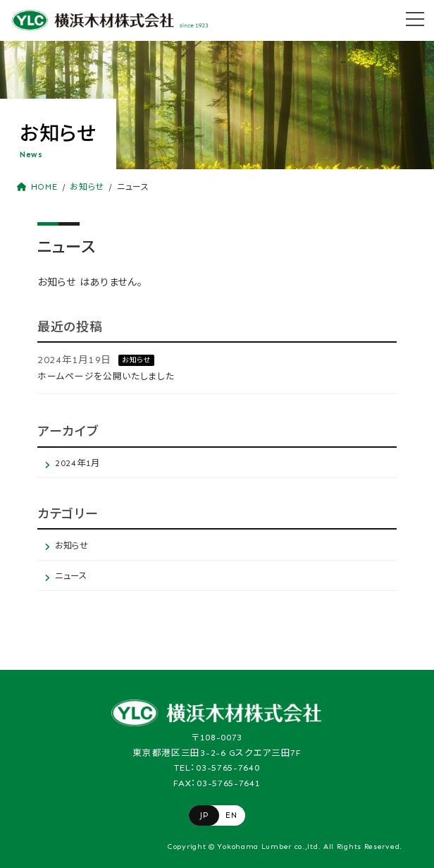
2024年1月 (77, 463)
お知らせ (136, 360)
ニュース (71, 576)
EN (231, 815)
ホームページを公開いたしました (106, 376)
